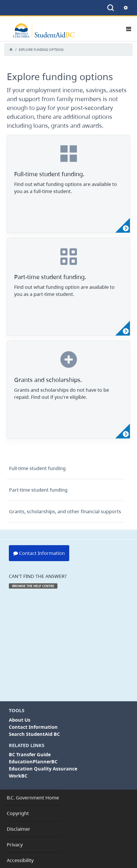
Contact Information (39, 553)
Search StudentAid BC (34, 734)
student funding (37, 468)
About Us (20, 720)
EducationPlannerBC (33, 762)
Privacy (15, 845)
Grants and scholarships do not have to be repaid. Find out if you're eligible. (62, 393)
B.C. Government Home (33, 798)
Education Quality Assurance (43, 769)
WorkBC (18, 776)
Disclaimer (19, 829)
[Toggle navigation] (128, 30)
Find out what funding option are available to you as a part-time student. (64, 291)
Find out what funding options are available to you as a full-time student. (66, 188)
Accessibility (20, 860)
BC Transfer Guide (30, 754)
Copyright (18, 813)
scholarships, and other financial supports (65, 511)
